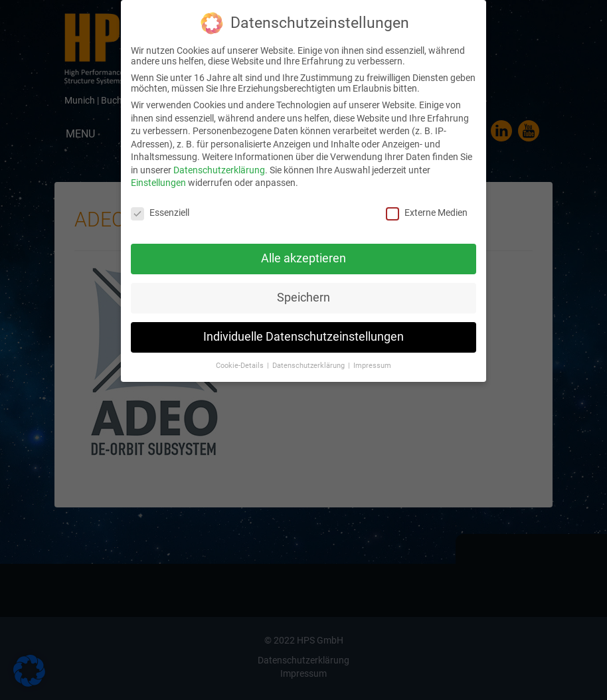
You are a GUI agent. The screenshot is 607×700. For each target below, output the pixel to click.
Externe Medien (427, 211)
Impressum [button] (372, 364)
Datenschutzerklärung (219, 169)
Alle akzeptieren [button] (303, 257)
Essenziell (160, 211)
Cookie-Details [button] (241, 364)
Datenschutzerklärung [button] (309, 364)
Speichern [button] (303, 296)
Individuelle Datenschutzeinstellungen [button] (303, 335)
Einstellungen (158, 181)
